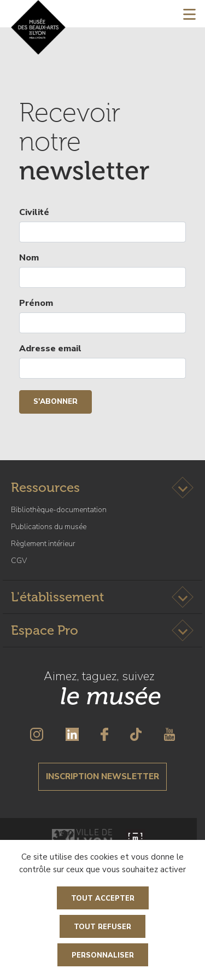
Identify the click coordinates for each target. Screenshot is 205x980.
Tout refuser (102, 927)
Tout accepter (103, 898)
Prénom (36, 303)
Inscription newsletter (102, 776)
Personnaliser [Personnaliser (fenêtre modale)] (103, 955)
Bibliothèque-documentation (59, 510)
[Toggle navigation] (189, 14)
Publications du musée (49, 527)
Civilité (34, 212)
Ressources (45, 487)
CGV (19, 561)
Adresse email (50, 349)
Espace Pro (45, 630)
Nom (29, 258)
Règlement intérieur (43, 544)
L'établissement (57, 597)
